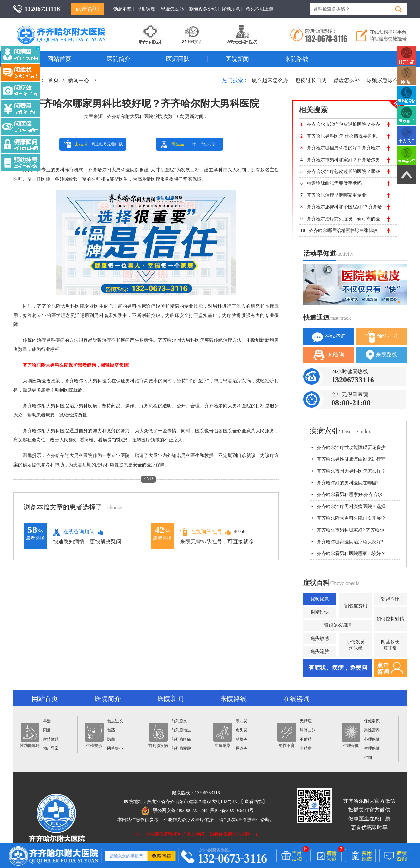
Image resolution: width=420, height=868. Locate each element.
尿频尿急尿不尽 (385, 80)
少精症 (306, 748)
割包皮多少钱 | (204, 9)
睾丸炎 (241, 721)
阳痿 (47, 730)
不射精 (306, 739)
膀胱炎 (241, 739)
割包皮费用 (356, 606)
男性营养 (372, 730)
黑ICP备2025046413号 (232, 810)
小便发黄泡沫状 (356, 645)
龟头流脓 (320, 652)
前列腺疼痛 (181, 739)
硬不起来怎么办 (270, 80)
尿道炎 (241, 748)
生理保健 (351, 735)
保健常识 (372, 721)
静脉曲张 (308, 730)
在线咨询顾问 (74, 532)
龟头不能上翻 (259, 9)
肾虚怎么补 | (173, 9)
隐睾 (111, 739)
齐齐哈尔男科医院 (71, 28)
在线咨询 (329, 337)
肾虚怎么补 (347, 80)
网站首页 (59, 59)
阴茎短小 (115, 748)
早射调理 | (147, 9)
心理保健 (372, 739)
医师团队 (178, 59)
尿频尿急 (320, 599)
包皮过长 (115, 721)
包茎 (111, 730)
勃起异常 (51, 748)
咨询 (368, 758)
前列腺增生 (181, 730)
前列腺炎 (179, 721)
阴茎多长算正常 (390, 645)
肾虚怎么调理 (338, 625)
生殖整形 (94, 735)
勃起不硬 (390, 599)
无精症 (306, 721)
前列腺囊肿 (181, 748)
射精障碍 (51, 739)
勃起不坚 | (124, 9)
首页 (53, 80)
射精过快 (320, 612)
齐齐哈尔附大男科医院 (130, 116)
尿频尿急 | (232, 9)
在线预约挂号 (201, 532)
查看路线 (254, 802)
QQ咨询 (329, 355)
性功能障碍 (30, 735)
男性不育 (287, 735)
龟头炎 (241, 730)
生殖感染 (223, 735)
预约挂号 (381, 337)
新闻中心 (79, 80)
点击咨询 (87, 9)
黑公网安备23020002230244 (174, 810)
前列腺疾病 (158, 735)
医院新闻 (237, 59)
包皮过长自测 (311, 80)
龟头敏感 (320, 638)
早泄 (47, 721)
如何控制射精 (390, 619)
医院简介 (119, 59)
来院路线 (296, 59)
